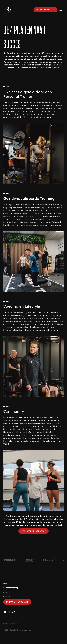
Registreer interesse (33, 531)
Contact (7, 597)
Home (6, 583)
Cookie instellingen (11, 624)
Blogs (6, 592)
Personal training (11, 588)
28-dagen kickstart (46, 10)
